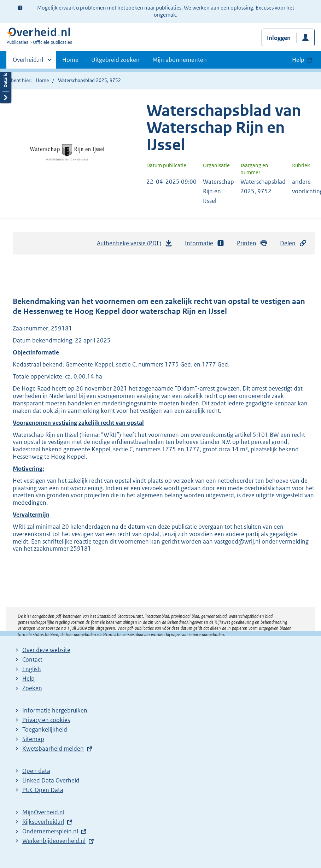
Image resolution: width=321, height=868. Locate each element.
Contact (32, 659)
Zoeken (32, 688)
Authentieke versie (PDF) (135, 245)
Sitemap (33, 739)
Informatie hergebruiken (55, 710)
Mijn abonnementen (180, 60)
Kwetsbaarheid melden (53, 749)
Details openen (6, 86)
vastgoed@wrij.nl (237, 541)
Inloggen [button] (279, 38)
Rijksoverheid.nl (43, 822)
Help (28, 679)
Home (70, 60)
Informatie (205, 243)
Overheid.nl (28, 62)
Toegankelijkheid (45, 729)
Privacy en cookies (46, 720)
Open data (36, 771)
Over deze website (46, 650)
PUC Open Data (43, 790)
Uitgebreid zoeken (115, 60)
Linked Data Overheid (51, 780)
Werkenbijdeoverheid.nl (54, 841)
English (32, 669)
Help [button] (298, 60)
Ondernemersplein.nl (50, 831)
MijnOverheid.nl (43, 812)
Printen (252, 243)
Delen (293, 243)
